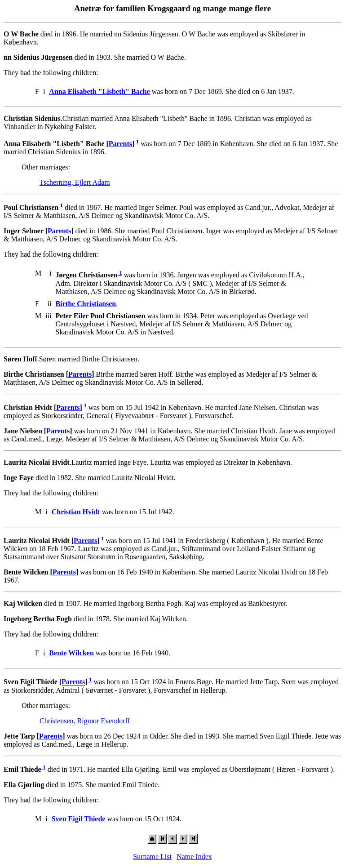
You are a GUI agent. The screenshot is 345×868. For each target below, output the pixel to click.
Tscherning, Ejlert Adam (75, 182)
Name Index (194, 857)
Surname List (152, 857)
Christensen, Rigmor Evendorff (85, 721)
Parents (120, 144)
